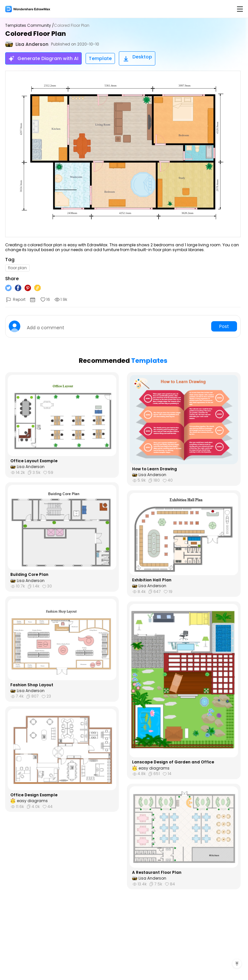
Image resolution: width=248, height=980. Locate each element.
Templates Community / (30, 26)
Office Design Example (34, 795)
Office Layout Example (34, 461)
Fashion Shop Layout (32, 685)
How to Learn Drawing (155, 469)
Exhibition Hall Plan (152, 580)
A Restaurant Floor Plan (157, 873)
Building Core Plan (29, 575)
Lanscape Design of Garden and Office (173, 762)
